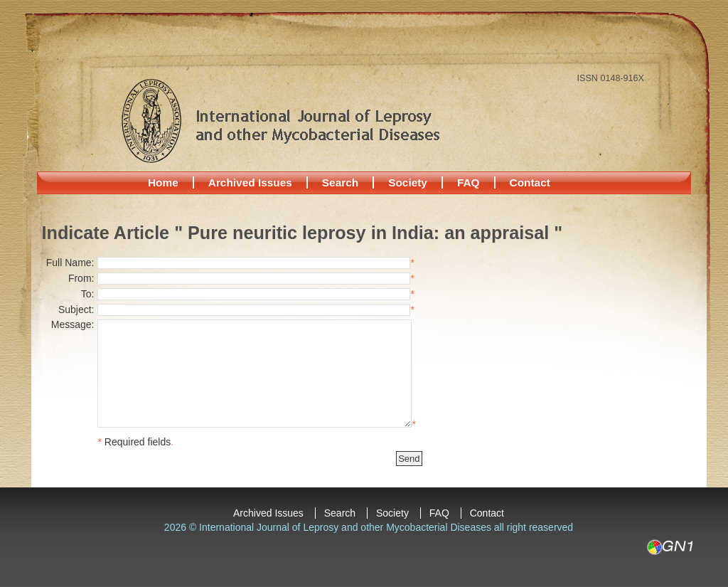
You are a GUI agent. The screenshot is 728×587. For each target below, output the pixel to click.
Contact (530, 183)
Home (163, 183)
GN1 (669, 547)
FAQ (469, 183)
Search (340, 183)
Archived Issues (250, 183)
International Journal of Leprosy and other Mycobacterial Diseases (280, 120)
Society (408, 183)
